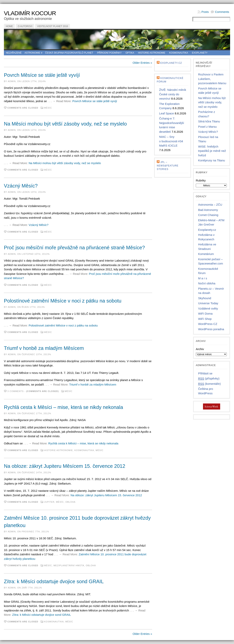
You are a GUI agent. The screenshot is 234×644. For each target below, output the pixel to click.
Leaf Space (167, 113)
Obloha (70, 502)
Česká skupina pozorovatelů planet (69, 53)
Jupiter (49, 502)
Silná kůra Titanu (209, 121)
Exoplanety (200, 53)
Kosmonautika (179, 53)
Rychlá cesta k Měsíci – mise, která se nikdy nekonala (63, 407)
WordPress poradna (211, 329)
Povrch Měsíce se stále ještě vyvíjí (42, 75)
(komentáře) (209, 384)
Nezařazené (14, 53)
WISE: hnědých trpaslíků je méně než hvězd (212, 151)
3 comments (16, 391)
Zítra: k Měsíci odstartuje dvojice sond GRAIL (54, 581)
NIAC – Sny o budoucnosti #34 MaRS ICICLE (171, 141)
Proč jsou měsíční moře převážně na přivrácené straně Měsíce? (74, 248)
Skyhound (205, 298)
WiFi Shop (205, 319)
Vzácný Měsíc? (21, 186)
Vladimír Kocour (30, 13)
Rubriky (201, 180)
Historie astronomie (152, 53)
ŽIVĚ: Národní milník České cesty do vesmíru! (173, 94)
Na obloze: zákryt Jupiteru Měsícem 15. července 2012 (65, 466)
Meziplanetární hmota (69, 565)
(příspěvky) (209, 379)
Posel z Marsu (207, 127)
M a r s (203, 278)
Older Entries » (142, 63)
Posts (205, 12)
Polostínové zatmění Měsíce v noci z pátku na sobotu (63, 301)
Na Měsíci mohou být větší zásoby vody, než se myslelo (65, 124)
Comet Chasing (208, 215)
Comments (222, 12)
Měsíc (48, 108)
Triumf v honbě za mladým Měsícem (44, 348)
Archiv (200, 349)
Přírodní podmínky (109, 53)
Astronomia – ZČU (210, 205)
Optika (130, 53)
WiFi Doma (205, 314)
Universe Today (208, 303)
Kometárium (206, 254)
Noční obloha (207, 283)
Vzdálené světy (208, 308)
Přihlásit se (205, 373)
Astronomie (32, 53)
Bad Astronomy (208, 210)
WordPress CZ (208, 324)
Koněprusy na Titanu (212, 160)
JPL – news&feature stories (168, 166)
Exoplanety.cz (171, 63)
